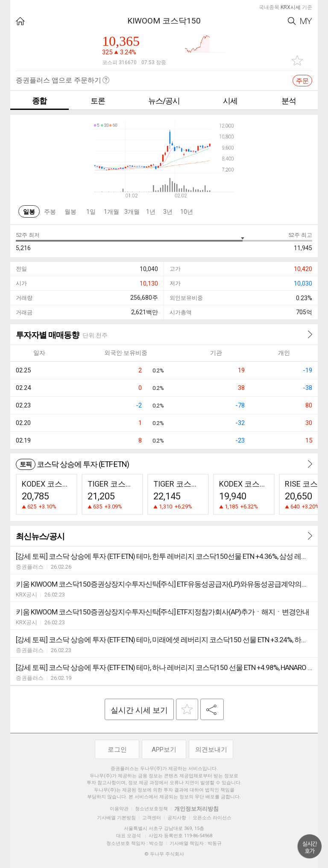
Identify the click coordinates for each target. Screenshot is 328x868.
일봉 (29, 212)
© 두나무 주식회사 (164, 854)
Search (292, 21)
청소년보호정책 (151, 809)
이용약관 (119, 809)
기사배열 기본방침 (116, 818)
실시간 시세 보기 (139, 710)
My (306, 21)
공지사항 (177, 818)
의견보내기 (211, 750)
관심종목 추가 (297, 61)
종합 (39, 101)
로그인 (117, 750)
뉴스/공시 (164, 101)
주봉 (50, 212)
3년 (168, 212)
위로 (310, 847)
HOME (20, 21)
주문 (302, 81)
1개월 (111, 212)
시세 (230, 101)
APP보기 (164, 750)
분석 (289, 101)
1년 (151, 212)
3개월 (132, 212)
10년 (187, 212)
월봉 (70, 212)
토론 (98, 101)
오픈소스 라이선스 (212, 818)
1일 (91, 212)
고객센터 (152, 818)
